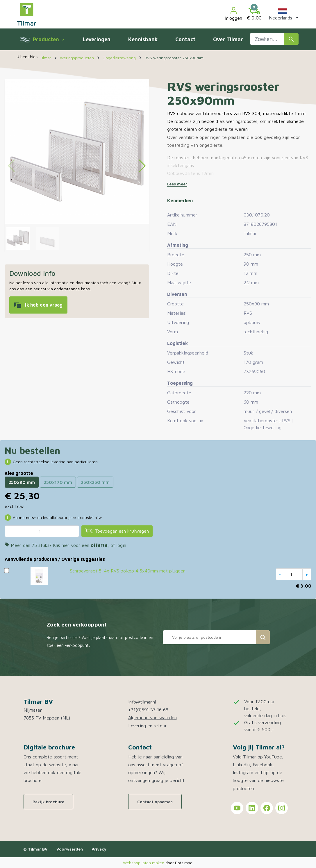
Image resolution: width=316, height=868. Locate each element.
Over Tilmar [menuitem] (228, 39)
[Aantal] (42, 531)
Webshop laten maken (144, 863)
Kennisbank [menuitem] (143, 39)
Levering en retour (148, 726)
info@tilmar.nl (142, 702)
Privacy (99, 849)
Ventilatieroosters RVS (267, 420)
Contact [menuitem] (185, 39)
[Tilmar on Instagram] (282, 808)
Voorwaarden (70, 849)
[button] (282, 14)
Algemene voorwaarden (152, 717)
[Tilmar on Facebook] (267, 808)
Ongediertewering (263, 427)
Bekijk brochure (48, 802)
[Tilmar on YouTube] (237, 808)
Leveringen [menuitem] (97, 39)
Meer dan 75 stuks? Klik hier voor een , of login (65, 545)
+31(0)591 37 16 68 (148, 710)
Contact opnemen (155, 802)
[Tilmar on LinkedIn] (252, 808)
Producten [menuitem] (48, 39)
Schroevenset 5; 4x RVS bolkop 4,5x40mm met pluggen (128, 571)
